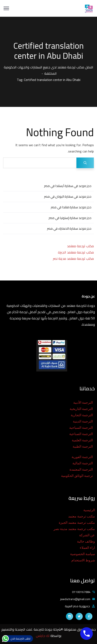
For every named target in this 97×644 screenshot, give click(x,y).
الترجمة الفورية (82, 457)
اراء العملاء (87, 548)
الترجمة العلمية (82, 440)
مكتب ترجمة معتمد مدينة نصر (73, 259)
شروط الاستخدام (83, 560)
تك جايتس (43, 636)
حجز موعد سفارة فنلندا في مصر (71, 207)
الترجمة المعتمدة (81, 469)
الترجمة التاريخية (81, 409)
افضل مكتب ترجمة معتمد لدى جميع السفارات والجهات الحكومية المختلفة (48, 70)
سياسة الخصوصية (83, 554)
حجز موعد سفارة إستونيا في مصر (70, 218)
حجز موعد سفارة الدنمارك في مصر (69, 229)
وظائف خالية (86, 541)
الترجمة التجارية (82, 415)
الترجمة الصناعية (81, 434)
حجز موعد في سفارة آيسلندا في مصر (68, 186)
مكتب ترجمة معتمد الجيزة (76, 252)
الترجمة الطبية (83, 446)
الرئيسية (89, 510)
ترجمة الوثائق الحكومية (77, 476)
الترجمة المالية (83, 463)
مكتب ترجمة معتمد (80, 246)
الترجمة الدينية (83, 421)
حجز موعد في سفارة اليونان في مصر (68, 197)
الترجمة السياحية (81, 428)
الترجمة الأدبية (83, 403)
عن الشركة (87, 535)
